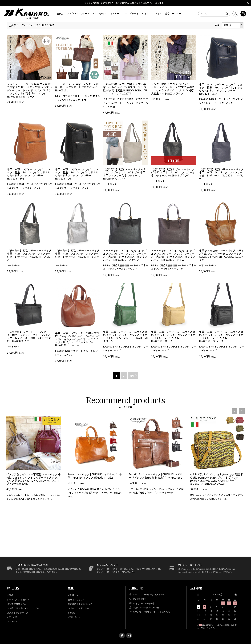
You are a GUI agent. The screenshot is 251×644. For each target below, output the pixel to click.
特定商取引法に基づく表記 (81, 604)
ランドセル (12, 621)
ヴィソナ (147, 13)
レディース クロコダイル (19, 600)
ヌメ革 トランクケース (18, 613)
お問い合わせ (74, 617)
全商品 (60, 13)
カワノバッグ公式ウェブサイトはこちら (151, 612)
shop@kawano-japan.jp (144, 603)
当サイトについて (76, 600)
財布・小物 (12, 617)
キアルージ (116, 13)
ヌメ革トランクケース (78, 13)
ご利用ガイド (74, 595)
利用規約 (72, 613)
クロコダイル (100, 13)
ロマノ (158, 13)
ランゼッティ (132, 13)
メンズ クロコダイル (17, 604)
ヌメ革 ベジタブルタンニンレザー (23, 608)
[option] (34, 468)
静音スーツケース (174, 13)
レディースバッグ (29, 25)
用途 (44, 25)
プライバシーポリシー (78, 608)
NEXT (132, 375)
